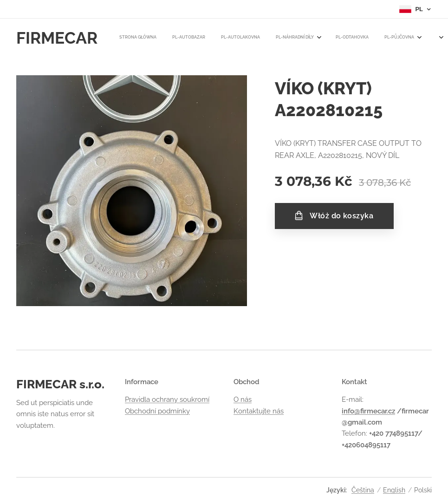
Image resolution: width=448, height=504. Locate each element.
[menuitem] (129, 38)
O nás (243, 400)
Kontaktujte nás (259, 411)
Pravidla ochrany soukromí (167, 400)
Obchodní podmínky (157, 411)
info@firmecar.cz (368, 411)
